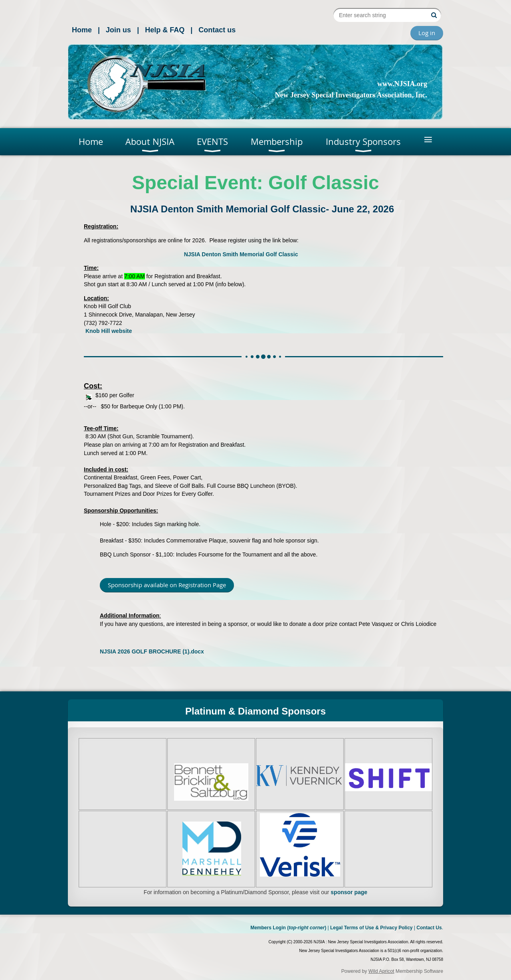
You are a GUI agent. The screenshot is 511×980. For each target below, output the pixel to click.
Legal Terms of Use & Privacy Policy (371, 928)
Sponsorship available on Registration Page (167, 585)
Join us (118, 30)
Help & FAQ (165, 30)
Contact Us (429, 928)
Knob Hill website (109, 331)
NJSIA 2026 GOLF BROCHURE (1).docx (152, 651)
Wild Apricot (381, 971)
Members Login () (288, 928)
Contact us (217, 30)
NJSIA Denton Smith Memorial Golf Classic (241, 254)
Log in (427, 33)
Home (82, 30)
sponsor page (349, 892)
